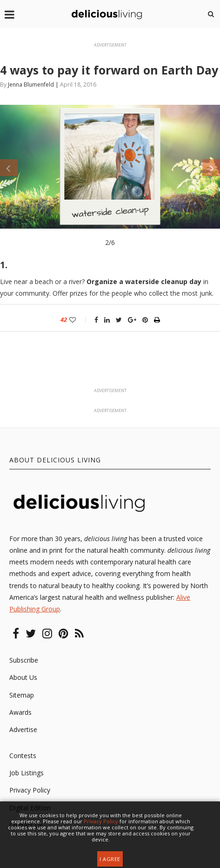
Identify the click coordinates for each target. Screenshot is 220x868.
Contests (23, 756)
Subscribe (24, 660)
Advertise (23, 729)
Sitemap (22, 695)
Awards (20, 712)
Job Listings (27, 773)
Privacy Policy (30, 790)
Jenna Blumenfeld (31, 85)
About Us (23, 677)
